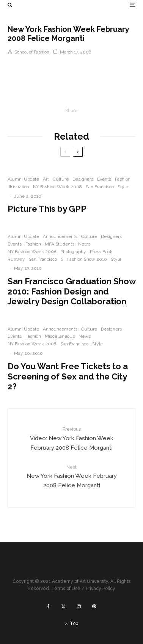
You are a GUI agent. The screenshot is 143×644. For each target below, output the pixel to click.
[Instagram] (79, 606)
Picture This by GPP (47, 209)
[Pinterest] (94, 606)
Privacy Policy (101, 589)
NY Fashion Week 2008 (57, 187)
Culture (61, 179)
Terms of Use (66, 589)
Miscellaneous (60, 336)
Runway (16, 259)
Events (104, 179)
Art (46, 179)
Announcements (60, 236)
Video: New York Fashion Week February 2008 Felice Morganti (71, 438)
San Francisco (100, 187)
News (84, 244)
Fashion (123, 179)
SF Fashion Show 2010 (84, 259)
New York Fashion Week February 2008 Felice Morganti (71, 476)
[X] (63, 606)
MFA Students (60, 244)
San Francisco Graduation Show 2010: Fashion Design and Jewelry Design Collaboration (71, 291)
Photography (73, 252)
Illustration (18, 187)
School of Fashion (28, 52)
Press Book (101, 252)
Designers (83, 179)
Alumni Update (23, 179)
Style (123, 187)
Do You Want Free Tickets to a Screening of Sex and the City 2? (68, 376)
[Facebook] (48, 606)
